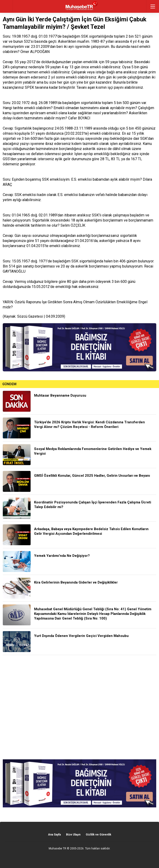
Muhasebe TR (57, 848)
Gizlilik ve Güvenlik (99, 835)
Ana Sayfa (54, 835)
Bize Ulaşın (73, 835)
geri (6, 6)
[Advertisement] (79, 707)
